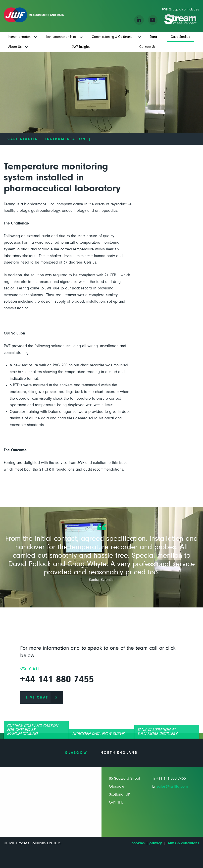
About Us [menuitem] (15, 47)
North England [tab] (119, 753)
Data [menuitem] (153, 37)
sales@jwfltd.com (172, 786)
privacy (156, 843)
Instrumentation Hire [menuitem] (61, 37)
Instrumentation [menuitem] (19, 37)
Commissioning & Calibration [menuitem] (113, 37)
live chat (37, 698)
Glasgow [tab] (76, 753)
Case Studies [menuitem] (180, 37)
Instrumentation (66, 139)
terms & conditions (183, 843)
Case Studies (23, 139)
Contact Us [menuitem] (147, 47)
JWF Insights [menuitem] (81, 47)
